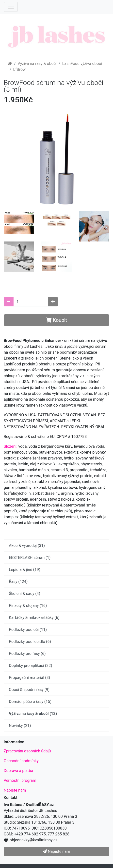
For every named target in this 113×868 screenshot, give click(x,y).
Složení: (10, 446)
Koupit (56, 320)
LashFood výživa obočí (82, 64)
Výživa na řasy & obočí (37, 64)
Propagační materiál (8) (29, 678)
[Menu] (11, 7)
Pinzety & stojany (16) (28, 606)
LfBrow (20, 69)
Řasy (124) (18, 582)
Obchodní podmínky (21, 761)
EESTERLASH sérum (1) (30, 558)
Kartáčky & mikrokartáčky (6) (34, 618)
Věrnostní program (20, 780)
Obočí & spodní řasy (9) (29, 690)
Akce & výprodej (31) (27, 546)
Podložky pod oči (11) (28, 630)
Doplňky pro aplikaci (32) (31, 666)
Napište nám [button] (56, 851)
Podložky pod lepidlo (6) (30, 642)
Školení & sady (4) (24, 594)
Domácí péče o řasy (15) (30, 702)
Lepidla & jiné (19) (25, 570)
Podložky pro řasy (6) (27, 654)
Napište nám (15, 790)
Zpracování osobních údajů (27, 751)
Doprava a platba (18, 771)
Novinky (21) (20, 726)
